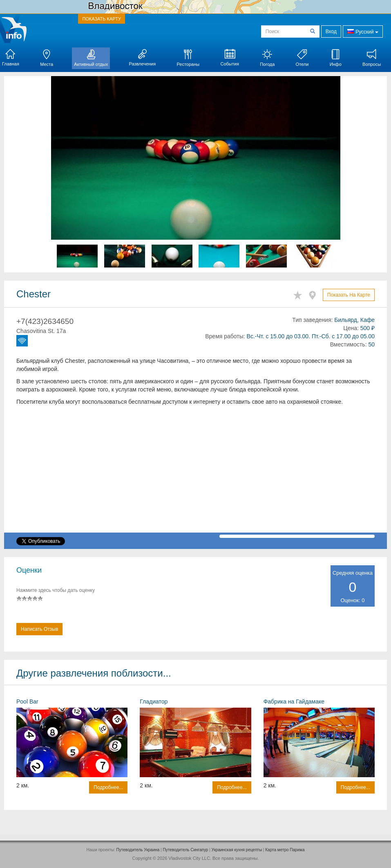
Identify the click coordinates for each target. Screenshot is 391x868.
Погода (267, 58)
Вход (331, 31)
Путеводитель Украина (138, 850)
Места (47, 58)
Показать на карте (349, 295)
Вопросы (372, 58)
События (229, 58)
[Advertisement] (195, 475)
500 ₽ (368, 328)
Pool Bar (27, 702)
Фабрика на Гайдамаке (294, 702)
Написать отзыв (39, 629)
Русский (363, 31)
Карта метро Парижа (285, 850)
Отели (302, 58)
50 (371, 344)
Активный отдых (91, 58)
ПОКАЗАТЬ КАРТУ (102, 19)
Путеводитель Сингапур (186, 850)
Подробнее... (108, 787)
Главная (11, 58)
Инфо (336, 58)
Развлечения (142, 58)
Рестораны (188, 58)
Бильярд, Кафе (354, 320)
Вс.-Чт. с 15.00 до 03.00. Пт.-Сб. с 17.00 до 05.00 (311, 336)
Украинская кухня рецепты (237, 850)
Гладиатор (154, 702)
